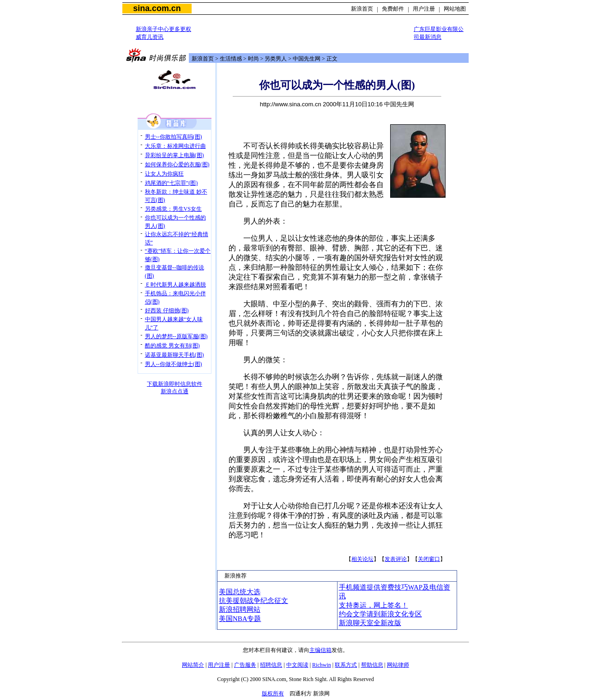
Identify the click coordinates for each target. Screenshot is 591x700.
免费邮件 (393, 9)
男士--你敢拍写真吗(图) (174, 137)
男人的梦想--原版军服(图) (176, 336)
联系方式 (346, 665)
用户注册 (424, 9)
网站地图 (455, 9)
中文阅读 (297, 665)
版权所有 (273, 694)
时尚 (253, 59)
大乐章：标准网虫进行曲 (175, 146)
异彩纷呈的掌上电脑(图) (175, 155)
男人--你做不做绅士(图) (174, 364)
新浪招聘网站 (240, 609)
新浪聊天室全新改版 (370, 623)
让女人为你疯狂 (164, 174)
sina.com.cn (157, 8)
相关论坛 (362, 559)
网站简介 (193, 665)
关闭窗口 (429, 559)
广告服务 (245, 665)
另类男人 (276, 59)
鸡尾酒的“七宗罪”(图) (172, 183)
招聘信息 (271, 665)
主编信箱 (320, 650)
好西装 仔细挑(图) (167, 310)
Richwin (322, 665)
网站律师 (398, 665)
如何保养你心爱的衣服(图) (177, 164)
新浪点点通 (175, 391)
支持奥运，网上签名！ (374, 605)
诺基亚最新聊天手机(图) (175, 355)
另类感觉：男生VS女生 (173, 209)
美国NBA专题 (240, 619)
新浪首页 (362, 9)
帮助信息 (372, 665)
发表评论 (396, 559)
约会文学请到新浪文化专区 (380, 614)
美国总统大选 (240, 592)
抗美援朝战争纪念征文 (253, 601)
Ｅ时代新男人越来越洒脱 (175, 285)
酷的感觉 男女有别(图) (172, 346)
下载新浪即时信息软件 (175, 384)
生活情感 (231, 59)
